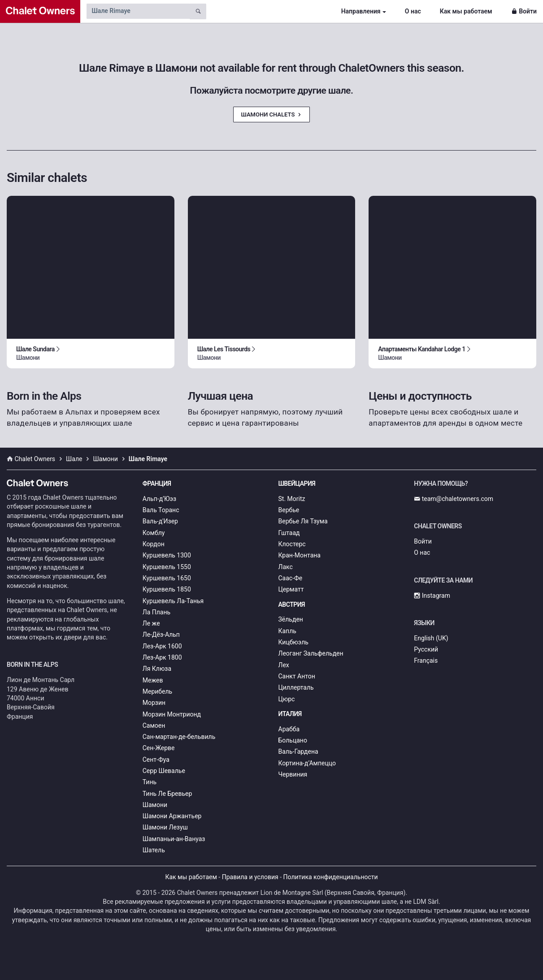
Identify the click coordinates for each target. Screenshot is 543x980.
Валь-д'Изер (160, 521)
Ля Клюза (157, 669)
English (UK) (431, 638)
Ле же (151, 623)
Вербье (289, 510)
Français (426, 661)
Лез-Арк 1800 (162, 657)
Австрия (292, 604)
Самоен (154, 725)
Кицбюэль (293, 642)
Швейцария (297, 484)
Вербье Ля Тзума (303, 521)
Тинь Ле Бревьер (167, 794)
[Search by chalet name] (138, 11)
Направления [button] (361, 11)
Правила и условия (250, 877)
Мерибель (157, 691)
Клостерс (292, 544)
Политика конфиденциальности (331, 877)
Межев (153, 680)
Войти (524, 11)
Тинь (150, 782)
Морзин (154, 703)
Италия (290, 714)
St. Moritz (292, 499)
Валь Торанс (161, 510)
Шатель (154, 850)
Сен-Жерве (159, 748)
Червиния (293, 774)
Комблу (154, 533)
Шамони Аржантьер (172, 816)
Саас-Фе (291, 578)
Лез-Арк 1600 (162, 646)
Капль (287, 631)
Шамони (155, 805)
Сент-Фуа (156, 760)
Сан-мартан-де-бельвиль (179, 737)
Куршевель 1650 (167, 578)
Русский (426, 649)
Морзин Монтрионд (172, 714)
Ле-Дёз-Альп (161, 635)
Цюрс (287, 699)
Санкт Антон (297, 676)
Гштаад (289, 533)
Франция (157, 484)
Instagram (432, 596)
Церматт (291, 589)
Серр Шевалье (164, 771)
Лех (284, 665)
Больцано (293, 740)
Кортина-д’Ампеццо (307, 763)
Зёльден (291, 619)
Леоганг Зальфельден (311, 653)
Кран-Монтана (300, 555)
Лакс (286, 567)
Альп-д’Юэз (159, 499)
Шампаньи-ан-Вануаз (174, 839)
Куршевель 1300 (167, 555)
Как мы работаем (466, 11)
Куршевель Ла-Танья (173, 601)
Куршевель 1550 (167, 567)
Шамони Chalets (271, 114)
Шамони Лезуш (165, 827)
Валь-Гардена (298, 751)
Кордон (154, 544)
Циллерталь (296, 687)
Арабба (289, 729)
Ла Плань (156, 612)
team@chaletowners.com (454, 499)
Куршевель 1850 (167, 589)
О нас (413, 11)
